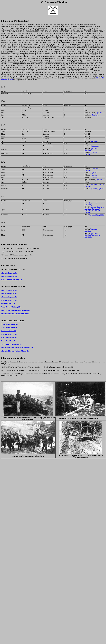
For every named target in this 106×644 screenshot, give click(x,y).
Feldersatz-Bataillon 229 (9, 338)
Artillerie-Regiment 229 (9, 300)
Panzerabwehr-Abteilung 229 (11, 307)
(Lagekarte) (99, 113)
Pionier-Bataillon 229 (8, 304)
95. (97, 78)
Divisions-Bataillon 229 (9, 331)
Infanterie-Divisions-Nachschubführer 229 (15, 314)
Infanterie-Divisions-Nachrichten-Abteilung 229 (17, 310)
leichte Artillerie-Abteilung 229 (11, 280)
